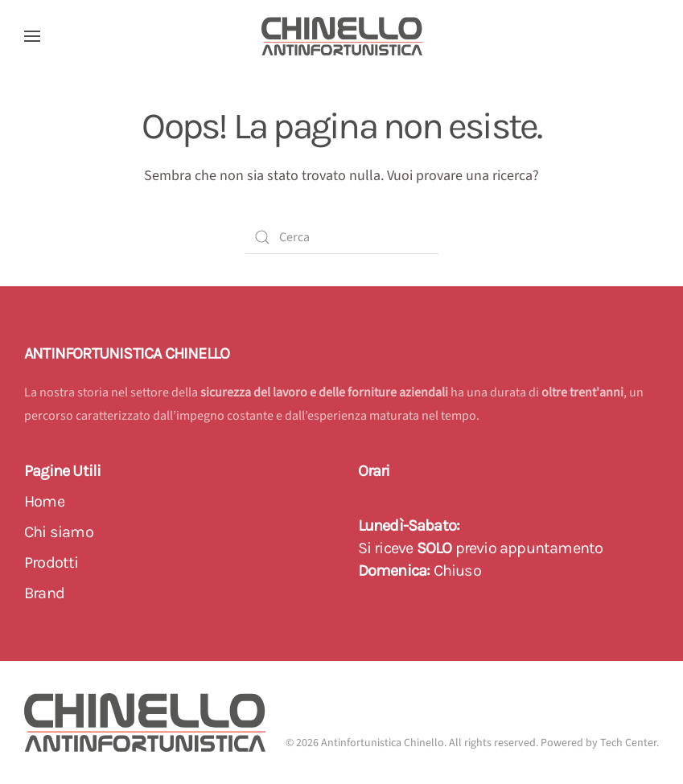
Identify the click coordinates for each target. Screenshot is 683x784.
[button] (32, 36)
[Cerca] (342, 237)
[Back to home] (342, 36)
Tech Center (628, 743)
